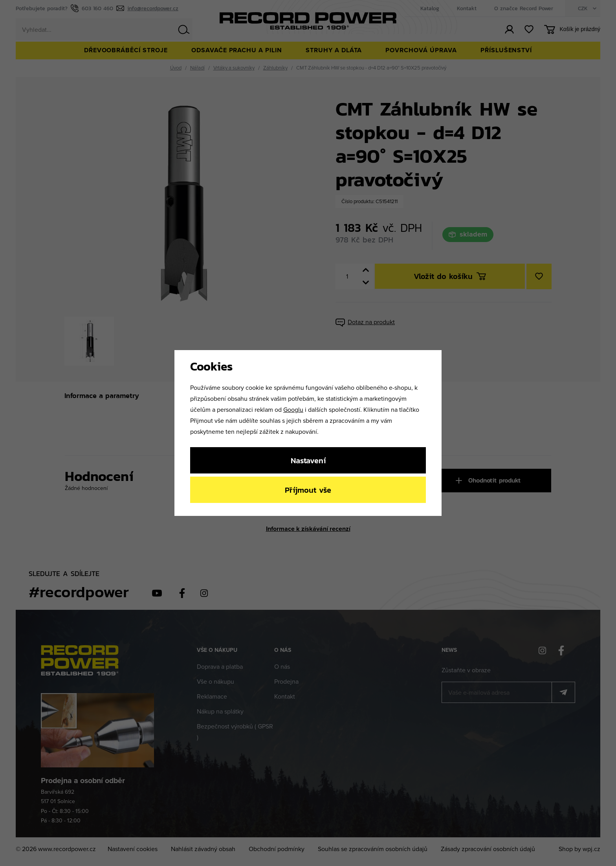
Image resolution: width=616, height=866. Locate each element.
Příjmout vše (308, 490)
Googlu (293, 409)
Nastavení (308, 460)
